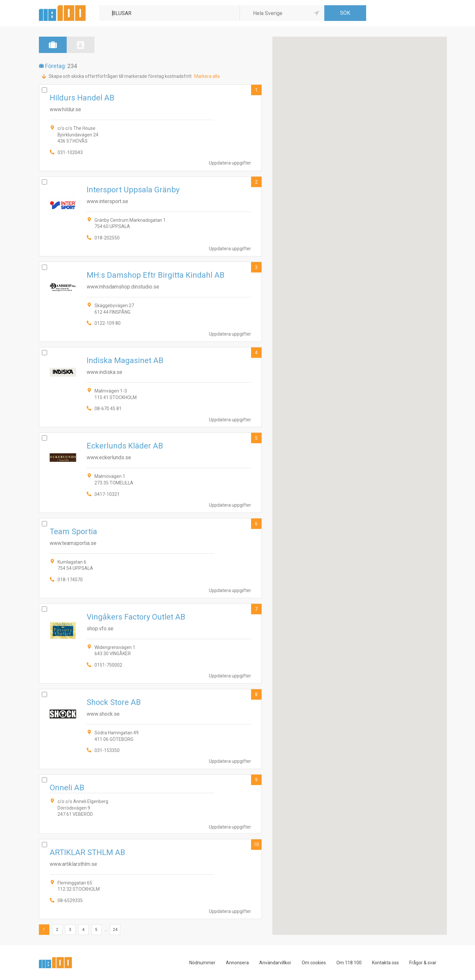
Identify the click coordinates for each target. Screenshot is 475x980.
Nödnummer (202, 963)
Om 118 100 (349, 963)
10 (256, 845)
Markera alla (207, 76)
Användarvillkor (275, 963)
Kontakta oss (385, 963)
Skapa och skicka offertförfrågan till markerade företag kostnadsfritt (120, 76)
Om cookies (314, 963)
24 (115, 930)
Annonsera (237, 963)
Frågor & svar (423, 963)
